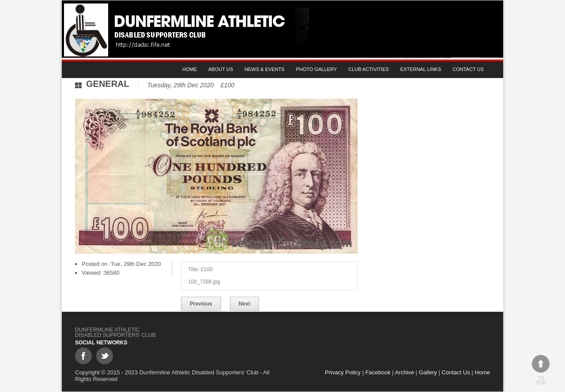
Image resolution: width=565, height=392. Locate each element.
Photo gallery (317, 69)
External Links (421, 69)
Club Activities (369, 69)
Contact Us (468, 69)
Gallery (428, 372)
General (108, 84)
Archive (405, 372)
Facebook (378, 372)
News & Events (264, 69)
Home (190, 69)
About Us (221, 69)
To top (541, 370)
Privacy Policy (343, 372)
